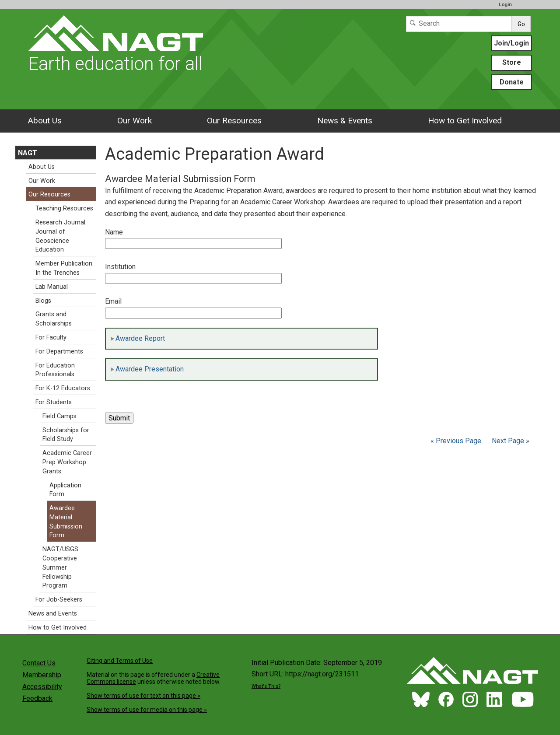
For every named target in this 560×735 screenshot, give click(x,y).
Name (114, 232)
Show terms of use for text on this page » (143, 696)
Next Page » (510, 441)
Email (113, 301)
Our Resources (234, 121)
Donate (512, 82)
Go (521, 24)
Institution (120, 267)
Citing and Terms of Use (120, 661)
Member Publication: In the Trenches (65, 268)
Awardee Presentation (147, 369)
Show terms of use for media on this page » (147, 710)
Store (512, 62)
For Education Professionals (55, 370)
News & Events (345, 121)
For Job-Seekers (59, 600)
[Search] (459, 24)
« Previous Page (456, 441)
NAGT (28, 153)
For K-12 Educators (63, 388)
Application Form (65, 490)
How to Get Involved (465, 121)
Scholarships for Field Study (66, 435)
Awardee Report (138, 338)
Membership (42, 675)
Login (505, 4)
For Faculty (51, 338)
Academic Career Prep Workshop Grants (67, 462)
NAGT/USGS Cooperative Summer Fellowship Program (60, 567)
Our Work (135, 121)
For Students (54, 402)
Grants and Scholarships (54, 319)
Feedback (37, 698)
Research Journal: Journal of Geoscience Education (61, 236)
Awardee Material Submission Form (66, 522)
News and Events (53, 614)
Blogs (43, 301)
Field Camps (59, 416)
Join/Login (511, 43)
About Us (45, 121)
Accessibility (42, 687)
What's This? (266, 686)
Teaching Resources (64, 208)
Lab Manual (52, 287)
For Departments (59, 352)
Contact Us (39, 663)
